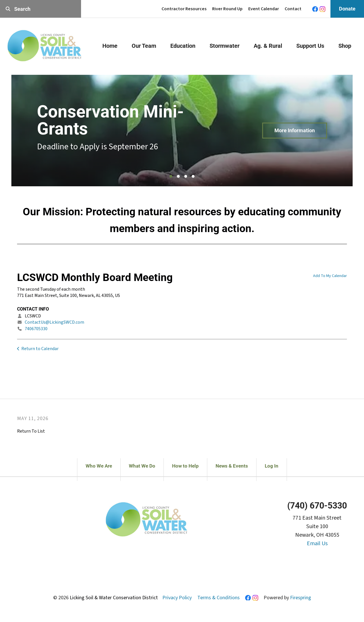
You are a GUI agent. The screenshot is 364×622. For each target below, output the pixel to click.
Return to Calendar (40, 349)
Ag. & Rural (268, 46)
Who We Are (99, 466)
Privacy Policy (177, 598)
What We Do (142, 466)
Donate (347, 9)
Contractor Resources (184, 9)
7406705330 (36, 329)
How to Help (185, 466)
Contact (293, 9)
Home (110, 46)
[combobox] (41, 9)
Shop (345, 46)
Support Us (310, 46)
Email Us (317, 544)
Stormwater (225, 46)
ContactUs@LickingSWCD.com (54, 322)
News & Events (232, 466)
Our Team (144, 46)
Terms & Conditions (219, 598)
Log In (272, 466)
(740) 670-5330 (317, 506)
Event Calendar (264, 9)
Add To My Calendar (330, 276)
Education (183, 46)
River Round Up (227, 9)
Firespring (301, 598)
